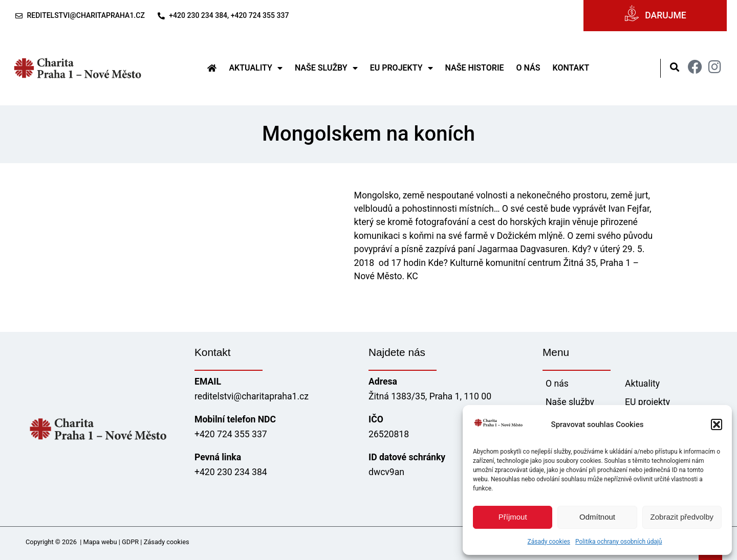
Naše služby (326, 68)
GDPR (130, 542)
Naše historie (475, 68)
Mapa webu (100, 542)
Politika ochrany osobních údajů (619, 542)
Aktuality (256, 68)
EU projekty (402, 68)
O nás (528, 68)
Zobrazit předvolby (682, 517)
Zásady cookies (549, 542)
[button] (717, 424)
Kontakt (571, 68)
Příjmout (513, 517)
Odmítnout (597, 517)
